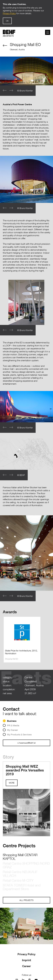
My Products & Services (19, 735)
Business (12, 721)
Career (26, 966)
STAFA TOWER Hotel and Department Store (22, 887)
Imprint (26, 960)
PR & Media (13, 725)
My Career (13, 730)
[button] (11, 91)
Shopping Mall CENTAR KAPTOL (20, 857)
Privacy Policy (26, 954)
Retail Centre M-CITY (18, 880)
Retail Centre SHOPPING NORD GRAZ (26, 865)
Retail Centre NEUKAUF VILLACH (20, 874)
